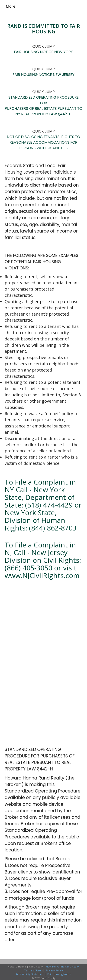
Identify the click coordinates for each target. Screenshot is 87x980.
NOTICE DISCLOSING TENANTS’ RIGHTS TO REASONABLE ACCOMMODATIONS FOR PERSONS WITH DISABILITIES (44, 142)
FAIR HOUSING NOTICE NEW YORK (43, 52)
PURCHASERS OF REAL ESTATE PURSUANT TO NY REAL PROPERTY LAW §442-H (43, 111)
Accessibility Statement (30, 974)
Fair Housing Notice (59, 974)
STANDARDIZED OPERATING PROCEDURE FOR (43, 100)
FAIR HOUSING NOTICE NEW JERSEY (43, 75)
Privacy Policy (54, 970)
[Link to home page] (25, 6)
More (11, 6)
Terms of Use (32, 970)
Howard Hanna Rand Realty (63, 966)
